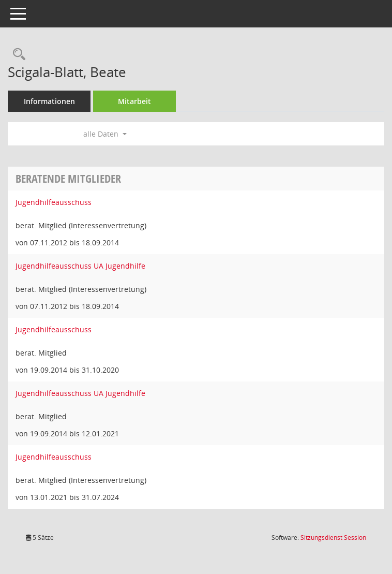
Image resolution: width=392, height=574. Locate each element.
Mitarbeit (134, 101)
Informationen (49, 101)
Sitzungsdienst (333, 538)
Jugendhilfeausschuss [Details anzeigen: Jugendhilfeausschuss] (54, 202)
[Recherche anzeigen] (17, 55)
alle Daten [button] (105, 134)
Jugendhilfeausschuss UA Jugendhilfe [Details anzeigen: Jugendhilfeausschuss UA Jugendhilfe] (80, 266)
